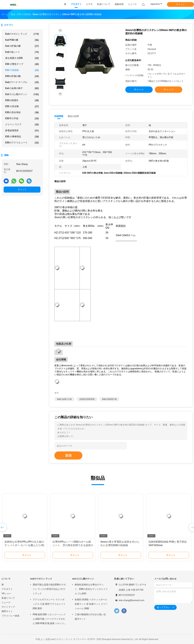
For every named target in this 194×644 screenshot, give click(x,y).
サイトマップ (8, 607)
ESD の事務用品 (22, 137)
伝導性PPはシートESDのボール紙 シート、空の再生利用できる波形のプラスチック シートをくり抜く (73, 545)
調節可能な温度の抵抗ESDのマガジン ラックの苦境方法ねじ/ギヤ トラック (49, 589)
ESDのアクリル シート (22, 143)
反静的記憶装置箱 (87, 399)
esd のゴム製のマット (22, 94)
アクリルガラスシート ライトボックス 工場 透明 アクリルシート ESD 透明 (49, 604)
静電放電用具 (22, 131)
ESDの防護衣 (22, 100)
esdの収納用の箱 (110, 399)
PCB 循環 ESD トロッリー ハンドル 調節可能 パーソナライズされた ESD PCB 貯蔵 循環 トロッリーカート (49, 619)
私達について (8, 598)
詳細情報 (59, 116)
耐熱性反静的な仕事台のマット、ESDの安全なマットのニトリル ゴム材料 (91, 589)
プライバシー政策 (10, 616)
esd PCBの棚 (22, 40)
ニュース (6, 602)
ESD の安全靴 (22, 106)
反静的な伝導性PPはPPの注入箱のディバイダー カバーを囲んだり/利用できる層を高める (24, 545)
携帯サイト (7, 611)
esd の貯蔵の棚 (22, 46)
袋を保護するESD (22, 58)
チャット (180, 4)
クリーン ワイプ (22, 125)
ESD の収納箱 (22, 70)
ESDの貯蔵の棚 (22, 76)
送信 (68, 455)
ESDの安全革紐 (22, 112)
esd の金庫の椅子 (22, 88)
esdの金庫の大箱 (64, 399)
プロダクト (7, 589)
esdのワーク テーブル (22, 82)
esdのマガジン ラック (22, 34)
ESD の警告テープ (22, 64)
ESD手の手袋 (22, 119)
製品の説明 (73, 116)
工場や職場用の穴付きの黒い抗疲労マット (90, 617)
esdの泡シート (22, 52)
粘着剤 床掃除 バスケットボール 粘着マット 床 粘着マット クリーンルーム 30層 (91, 604)
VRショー (6, 593)
